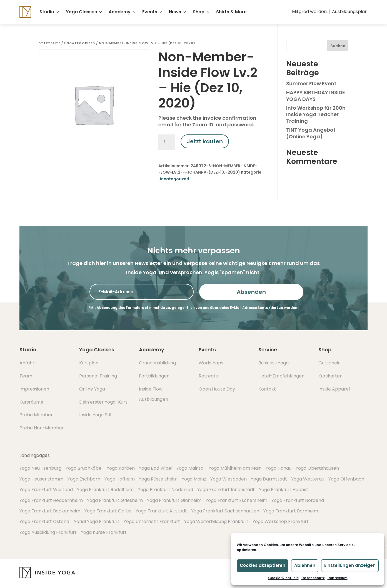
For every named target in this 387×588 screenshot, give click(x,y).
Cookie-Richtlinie (283, 578)
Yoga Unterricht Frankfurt (152, 521)
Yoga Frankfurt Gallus (108, 511)
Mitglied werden (309, 12)
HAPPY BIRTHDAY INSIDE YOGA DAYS (316, 96)
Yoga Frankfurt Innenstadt (226, 490)
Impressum (338, 578)
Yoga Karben (121, 468)
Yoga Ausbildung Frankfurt (48, 532)
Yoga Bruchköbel (84, 468)
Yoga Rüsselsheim (158, 479)
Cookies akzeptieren (263, 565)
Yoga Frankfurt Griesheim (115, 500)
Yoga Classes (81, 12)
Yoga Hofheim (120, 479)
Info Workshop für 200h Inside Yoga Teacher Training (316, 114)
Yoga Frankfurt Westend (46, 490)
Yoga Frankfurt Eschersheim (236, 500)
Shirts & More (231, 12)
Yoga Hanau (279, 468)
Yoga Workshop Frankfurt (281, 521)
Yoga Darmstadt (269, 479)
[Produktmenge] (167, 142)
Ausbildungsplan (350, 12)
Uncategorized (80, 43)
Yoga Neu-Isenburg (40, 468)
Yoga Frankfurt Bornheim (291, 511)
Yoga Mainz (194, 479)
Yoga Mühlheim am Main (235, 468)
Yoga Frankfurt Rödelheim (105, 490)
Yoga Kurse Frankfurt (104, 532)
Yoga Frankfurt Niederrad (165, 490)
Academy (120, 12)
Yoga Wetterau (308, 479)
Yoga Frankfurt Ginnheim (174, 500)
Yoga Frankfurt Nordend (298, 500)
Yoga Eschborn (84, 479)
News (175, 12)
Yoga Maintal (190, 468)
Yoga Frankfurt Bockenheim (50, 511)
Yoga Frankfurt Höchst (284, 490)
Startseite (49, 43)
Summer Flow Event (311, 83)
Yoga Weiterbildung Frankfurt (216, 521)
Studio (47, 12)
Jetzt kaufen (205, 141)
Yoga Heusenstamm (41, 479)
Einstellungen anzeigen (350, 565)
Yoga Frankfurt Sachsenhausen (225, 511)
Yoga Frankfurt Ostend (44, 521)
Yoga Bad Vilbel (156, 468)
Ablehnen (305, 565)
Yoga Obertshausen (317, 468)
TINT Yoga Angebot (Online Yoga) (311, 133)
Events (150, 12)
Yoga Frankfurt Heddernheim (51, 500)
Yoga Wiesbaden (229, 479)
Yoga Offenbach (346, 479)
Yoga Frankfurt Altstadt (161, 511)
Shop (199, 12)
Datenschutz (313, 578)
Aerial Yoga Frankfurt (96, 521)
